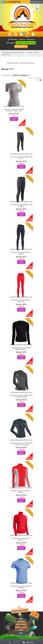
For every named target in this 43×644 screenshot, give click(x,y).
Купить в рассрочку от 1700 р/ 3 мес (21, 535)
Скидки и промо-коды (26, 43)
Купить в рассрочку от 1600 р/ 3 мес (21, 297)
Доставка (11, 43)
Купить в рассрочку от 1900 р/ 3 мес (21, 488)
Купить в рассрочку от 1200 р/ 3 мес (21, 201)
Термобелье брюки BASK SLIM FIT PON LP (21, 205)
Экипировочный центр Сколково (13, 52)
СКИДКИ (21, 619)
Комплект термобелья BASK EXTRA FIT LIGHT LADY (14, 110)
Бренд (30, 52)
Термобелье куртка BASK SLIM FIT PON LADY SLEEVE (21, 444)
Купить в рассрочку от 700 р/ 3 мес (21, 154)
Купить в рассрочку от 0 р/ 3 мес (14, 106)
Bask (36, 52)
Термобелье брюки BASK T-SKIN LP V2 (21, 301)
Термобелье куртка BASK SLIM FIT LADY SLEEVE (21, 396)
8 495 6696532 (13, 2)
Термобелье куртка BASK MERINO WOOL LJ (21, 348)
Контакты (31, 39)
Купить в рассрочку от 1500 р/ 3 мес (21, 344)
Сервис (21, 630)
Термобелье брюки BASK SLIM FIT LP (21, 158)
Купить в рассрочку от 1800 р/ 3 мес (21, 249)
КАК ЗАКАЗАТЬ (21, 624)
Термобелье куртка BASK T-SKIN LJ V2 (21, 539)
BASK (12, 69)
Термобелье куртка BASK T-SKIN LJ (21, 491)
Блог (21, 633)
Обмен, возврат (21, 627)
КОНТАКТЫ (21, 621)
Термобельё (6, 54)
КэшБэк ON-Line (21, 47)
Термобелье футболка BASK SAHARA (21, 587)
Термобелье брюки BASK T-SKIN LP (21, 253)
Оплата (22, 39)
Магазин (12, 39)
